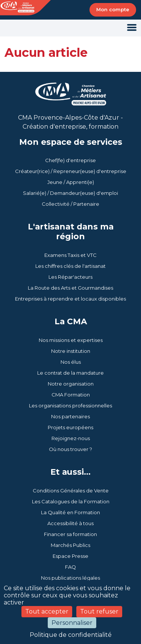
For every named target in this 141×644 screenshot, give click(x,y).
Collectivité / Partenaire (70, 204)
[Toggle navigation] (132, 28)
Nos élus (71, 362)
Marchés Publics (70, 545)
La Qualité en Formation (70, 512)
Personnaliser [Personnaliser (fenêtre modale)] (72, 623)
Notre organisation (71, 384)
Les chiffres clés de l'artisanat (70, 266)
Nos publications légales (70, 578)
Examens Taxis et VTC (70, 255)
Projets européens (70, 427)
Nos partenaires (70, 416)
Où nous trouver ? (70, 449)
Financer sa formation (70, 534)
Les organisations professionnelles (70, 406)
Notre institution (71, 351)
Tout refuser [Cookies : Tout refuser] (99, 611)
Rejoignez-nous (71, 438)
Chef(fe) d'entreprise (70, 160)
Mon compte (113, 9)
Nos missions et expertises (71, 340)
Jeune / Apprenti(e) (71, 182)
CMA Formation (71, 395)
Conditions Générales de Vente (71, 491)
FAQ (70, 567)
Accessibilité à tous (70, 523)
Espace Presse (70, 556)
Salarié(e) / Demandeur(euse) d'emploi (70, 193)
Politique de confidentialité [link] (71, 635)
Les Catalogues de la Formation (71, 501)
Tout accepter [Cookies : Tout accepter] (47, 611)
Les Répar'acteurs (70, 277)
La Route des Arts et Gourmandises (70, 288)
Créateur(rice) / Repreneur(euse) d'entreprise (71, 171)
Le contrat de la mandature (70, 373)
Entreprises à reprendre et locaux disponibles (70, 299)
